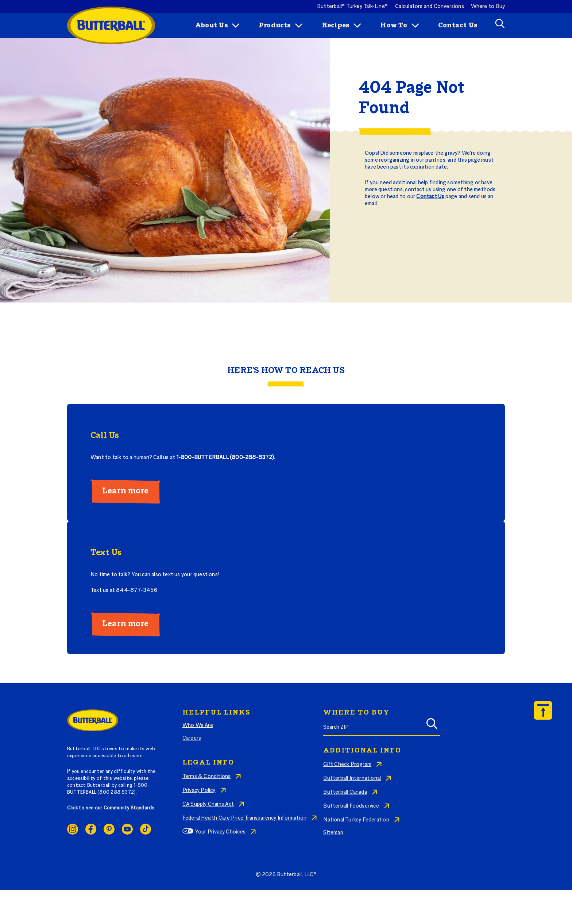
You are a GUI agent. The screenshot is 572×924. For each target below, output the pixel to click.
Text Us (106, 553)
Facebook (91, 829)
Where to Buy (488, 6)
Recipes (336, 26)
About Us (212, 26)
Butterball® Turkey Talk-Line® (352, 6)
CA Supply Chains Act (208, 804)
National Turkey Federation (356, 820)
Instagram (73, 829)
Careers (192, 738)
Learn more (125, 491)
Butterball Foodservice (351, 806)
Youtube (127, 829)
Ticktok (146, 829)
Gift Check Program (347, 765)
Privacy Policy (199, 790)
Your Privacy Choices (220, 832)
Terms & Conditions (207, 777)
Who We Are (198, 725)
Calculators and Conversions (430, 6)
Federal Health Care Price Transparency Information (244, 818)
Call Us (105, 436)
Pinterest (109, 829)
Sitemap (333, 833)
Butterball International (352, 778)
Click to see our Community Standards (111, 808)
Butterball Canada (345, 792)
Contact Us (458, 26)
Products (275, 26)
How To (394, 26)
